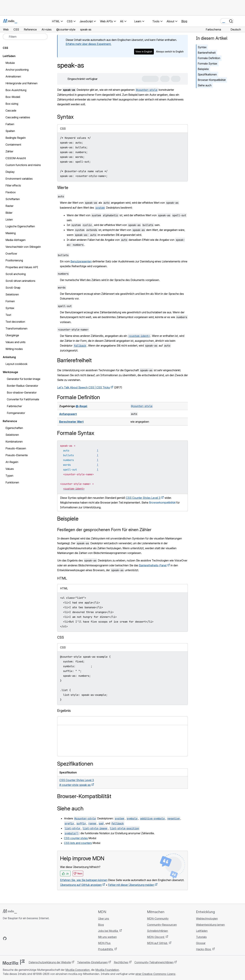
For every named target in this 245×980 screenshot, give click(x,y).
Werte (63, 188)
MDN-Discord (156, 937)
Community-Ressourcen (162, 925)
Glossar (201, 943)
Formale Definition (209, 58)
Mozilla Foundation (107, 970)
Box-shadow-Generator (22, 393)
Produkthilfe (106, 949)
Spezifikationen (207, 74)
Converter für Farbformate (23, 399)
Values (10, 469)
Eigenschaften (14, 428)
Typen (9, 476)
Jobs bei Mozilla (108, 931)
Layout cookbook (16, 364)
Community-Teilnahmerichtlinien (154, 962)
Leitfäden (9, 56)
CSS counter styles (76, 838)
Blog (184, 21)
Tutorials (201, 937)
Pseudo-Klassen (16, 448)
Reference (10, 421)
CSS (5, 48)
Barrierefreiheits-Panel (153, 565)
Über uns (104, 919)
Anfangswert (68, 414)
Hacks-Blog (204, 949)
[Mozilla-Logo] (14, 962)
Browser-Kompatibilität (212, 80)
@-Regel (81, 406)
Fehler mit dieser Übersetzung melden (131, 885)
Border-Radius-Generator (22, 386)
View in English (144, 52)
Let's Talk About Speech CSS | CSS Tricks (84, 387)
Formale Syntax (207, 64)
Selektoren (12, 435)
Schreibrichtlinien (157, 931)
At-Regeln (12, 462)
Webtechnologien (207, 919)
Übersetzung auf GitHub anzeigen (81, 885)
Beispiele (203, 69)
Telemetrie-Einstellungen (92, 962)
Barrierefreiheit (207, 53)
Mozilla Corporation (77, 970)
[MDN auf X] (17, 938)
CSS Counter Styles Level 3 (143, 498)
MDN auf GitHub (158, 943)
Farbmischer (14, 406)
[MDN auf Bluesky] (11, 938)
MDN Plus (104, 943)
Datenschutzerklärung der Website (50, 962)
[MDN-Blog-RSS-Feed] (29, 938)
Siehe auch (205, 85)
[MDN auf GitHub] (5, 938)
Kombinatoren (14, 442)
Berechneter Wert (71, 422)
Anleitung (9, 357)
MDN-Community (158, 919)
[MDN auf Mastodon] (23, 938)
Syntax (202, 47)
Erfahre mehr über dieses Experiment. (88, 44)
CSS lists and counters (78, 843)
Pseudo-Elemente (17, 455)
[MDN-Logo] (10, 911)
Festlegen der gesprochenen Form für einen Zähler (104, 530)
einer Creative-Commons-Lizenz (155, 974)
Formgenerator (16, 413)
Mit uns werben (107, 937)
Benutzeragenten (81, 261)
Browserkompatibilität (162, 503)
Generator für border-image (24, 379)
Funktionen (12, 482)
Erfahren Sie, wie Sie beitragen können (84, 880)
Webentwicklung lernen (210, 925)
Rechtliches (121, 962)
